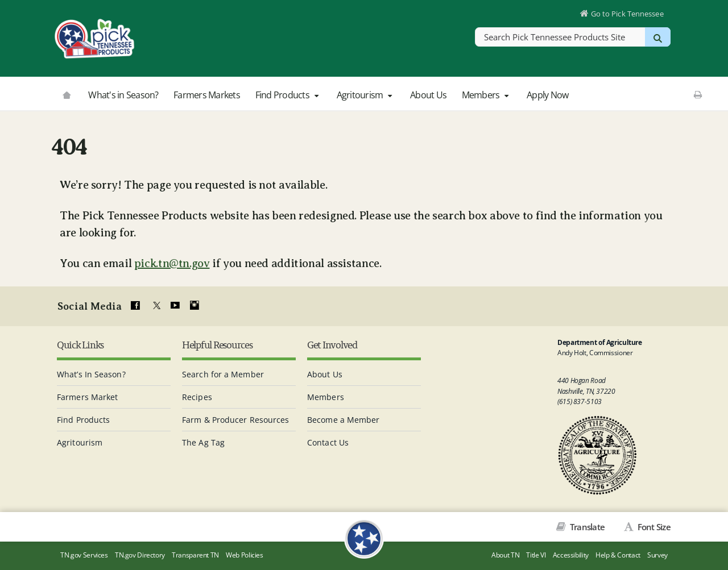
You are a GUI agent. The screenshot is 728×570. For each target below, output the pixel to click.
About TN (505, 555)
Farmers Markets (207, 95)
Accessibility (571, 555)
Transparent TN (195, 555)
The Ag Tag (203, 442)
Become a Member (344, 420)
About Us (428, 95)
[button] (316, 95)
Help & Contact (618, 555)
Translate (587, 527)
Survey (657, 555)
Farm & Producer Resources (236, 420)
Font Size (653, 527)
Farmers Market (87, 397)
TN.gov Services (84, 555)
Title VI (536, 555)
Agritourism (366, 95)
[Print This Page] (698, 94)
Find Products (288, 95)
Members (487, 95)
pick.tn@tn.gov (172, 263)
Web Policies (245, 555)
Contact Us (328, 442)
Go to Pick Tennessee (627, 14)
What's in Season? (123, 95)
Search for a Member (223, 374)
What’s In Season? (91, 374)
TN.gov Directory (140, 555)
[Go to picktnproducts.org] (67, 94)
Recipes (197, 397)
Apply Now (547, 95)
